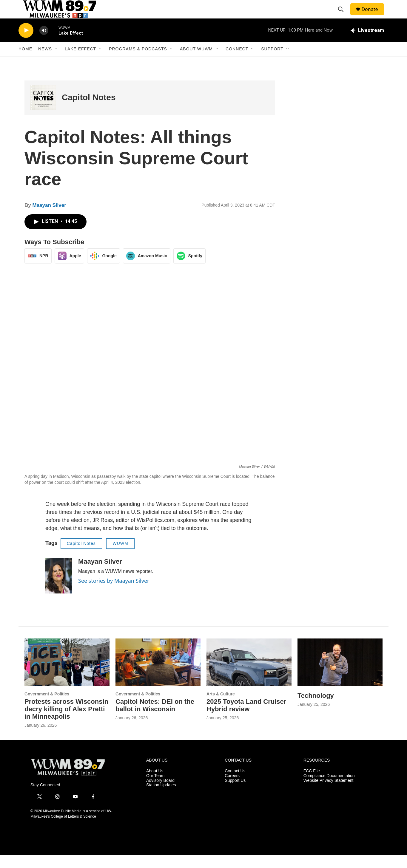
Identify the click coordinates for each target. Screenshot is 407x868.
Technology (316, 708)
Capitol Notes (89, 110)
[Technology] (340, 675)
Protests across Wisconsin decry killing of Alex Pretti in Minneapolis (66, 722)
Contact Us (235, 784)
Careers (232, 789)
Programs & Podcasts (138, 62)
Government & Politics (47, 707)
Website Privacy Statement (329, 793)
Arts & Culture (221, 707)
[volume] (44, 43)
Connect (237, 62)
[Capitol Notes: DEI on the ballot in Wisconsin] (158, 675)
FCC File (312, 784)
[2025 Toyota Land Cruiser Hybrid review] (249, 675)
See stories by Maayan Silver (114, 593)
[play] (26, 43)
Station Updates (161, 798)
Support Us (235, 793)
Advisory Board (160, 793)
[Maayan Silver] (59, 588)
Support (272, 62)
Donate (373, 16)
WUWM (120, 557)
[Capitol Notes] (43, 110)
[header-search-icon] (343, 16)
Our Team (155, 789)
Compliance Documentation (329, 789)
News (45, 62)
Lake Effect (80, 62)
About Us (155, 784)
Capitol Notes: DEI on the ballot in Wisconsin (155, 718)
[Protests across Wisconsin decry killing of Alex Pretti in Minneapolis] (67, 675)
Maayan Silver (49, 218)
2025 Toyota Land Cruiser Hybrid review (246, 718)
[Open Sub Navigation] (56, 62)
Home (25, 62)
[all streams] (367, 43)
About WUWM (196, 62)
